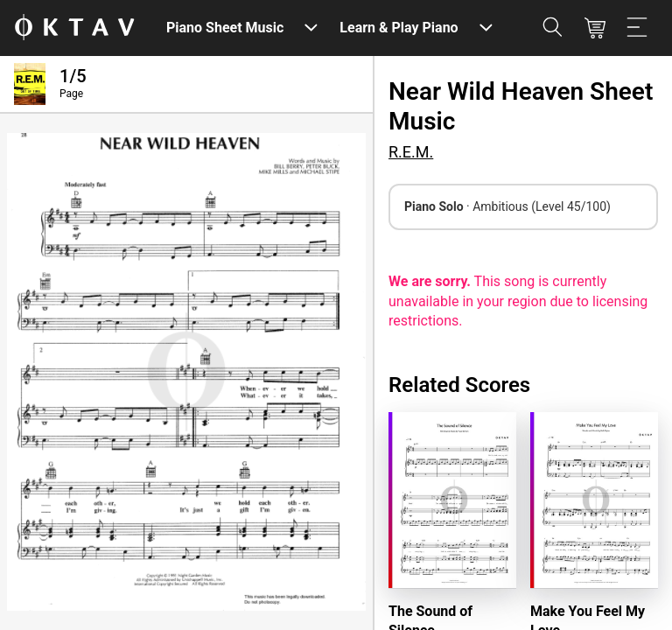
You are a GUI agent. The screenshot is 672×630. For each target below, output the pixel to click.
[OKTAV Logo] (74, 28)
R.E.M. (411, 152)
